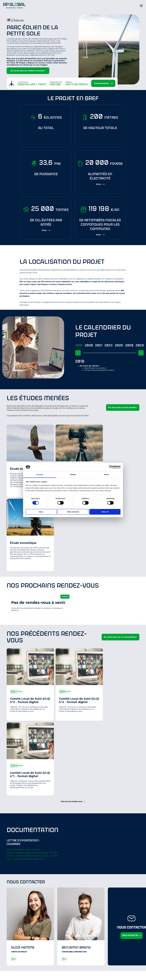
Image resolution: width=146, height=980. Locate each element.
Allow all (105, 512)
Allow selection (73, 512)
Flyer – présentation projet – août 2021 (24, 849)
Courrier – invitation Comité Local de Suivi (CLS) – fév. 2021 (32, 853)
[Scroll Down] (103, 83)
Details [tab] (73, 474)
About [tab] (106, 474)
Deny (41, 512)
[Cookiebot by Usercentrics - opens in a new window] (111, 467)
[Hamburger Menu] (141, 6)
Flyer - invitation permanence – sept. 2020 (25, 859)
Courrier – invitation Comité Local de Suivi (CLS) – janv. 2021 (33, 856)
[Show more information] (100, 184)
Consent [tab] (40, 474)
